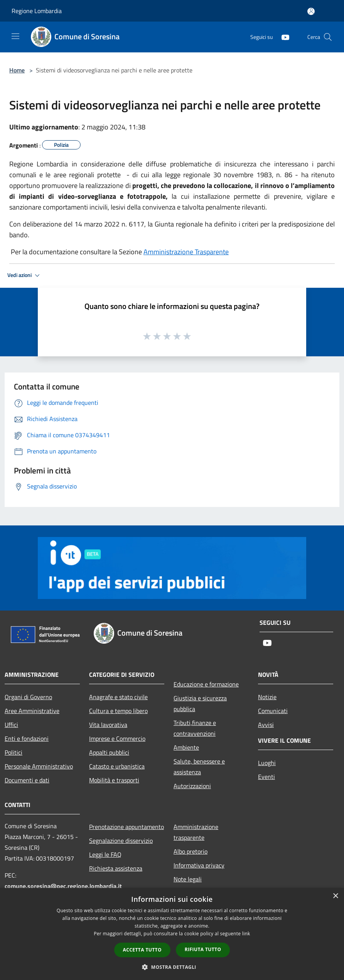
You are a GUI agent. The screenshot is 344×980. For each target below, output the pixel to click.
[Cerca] (328, 37)
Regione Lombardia (37, 11)
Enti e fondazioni (27, 738)
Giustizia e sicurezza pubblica (200, 703)
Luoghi (267, 763)
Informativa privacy (199, 865)
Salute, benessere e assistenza (199, 767)
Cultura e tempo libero (118, 711)
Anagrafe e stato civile (118, 697)
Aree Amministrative (32, 711)
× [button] (335, 896)
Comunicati (273, 711)
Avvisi (266, 725)
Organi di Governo (28, 697)
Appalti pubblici (109, 752)
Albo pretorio (191, 851)
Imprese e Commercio (117, 738)
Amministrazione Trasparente (186, 252)
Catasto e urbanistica (117, 766)
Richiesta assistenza (116, 868)
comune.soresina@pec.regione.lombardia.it (63, 886)
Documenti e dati (27, 780)
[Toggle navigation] (15, 36)
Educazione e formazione (206, 684)
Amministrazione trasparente (196, 832)
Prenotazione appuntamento (126, 827)
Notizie (267, 697)
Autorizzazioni (192, 786)
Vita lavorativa (108, 725)
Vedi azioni (25, 275)
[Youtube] (282, 37)
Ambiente (186, 747)
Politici (13, 752)
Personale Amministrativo (39, 766)
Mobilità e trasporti (114, 780)
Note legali (188, 879)
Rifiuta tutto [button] (203, 949)
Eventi (266, 777)
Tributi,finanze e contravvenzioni (195, 728)
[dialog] (172, 934)
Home (17, 70)
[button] (172, 967)
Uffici (11, 725)
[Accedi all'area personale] (311, 11)
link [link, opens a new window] (246, 934)
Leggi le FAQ (105, 854)
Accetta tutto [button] (142, 950)
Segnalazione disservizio (121, 841)
